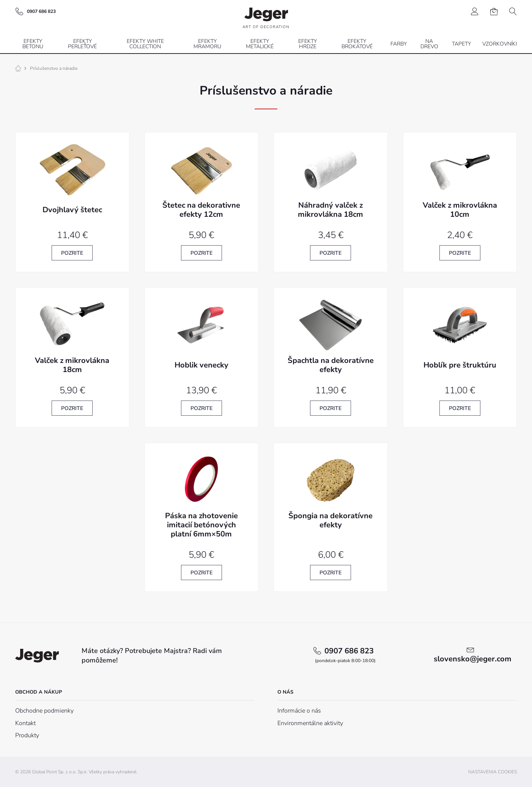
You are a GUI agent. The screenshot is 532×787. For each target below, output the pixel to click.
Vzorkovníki (500, 44)
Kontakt (25, 723)
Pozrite (72, 253)
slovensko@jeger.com (473, 659)
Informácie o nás (299, 711)
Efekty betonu (33, 44)
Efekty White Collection (145, 44)
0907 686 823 (345, 655)
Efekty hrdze (308, 44)
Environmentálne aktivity (310, 723)
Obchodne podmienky (44, 711)
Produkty (27, 735)
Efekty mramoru (207, 44)
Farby (399, 44)
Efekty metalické (260, 44)
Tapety (461, 44)
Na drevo (429, 44)
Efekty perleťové (82, 44)
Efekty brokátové (357, 44)
